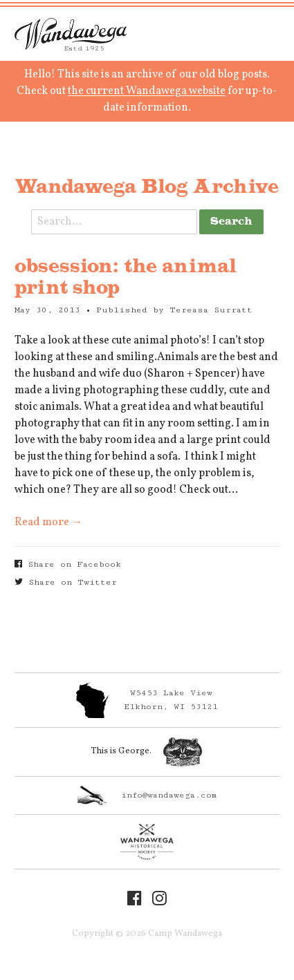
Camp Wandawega (71, 34)
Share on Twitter (66, 582)
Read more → (48, 522)
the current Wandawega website (147, 91)
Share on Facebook (68, 564)
